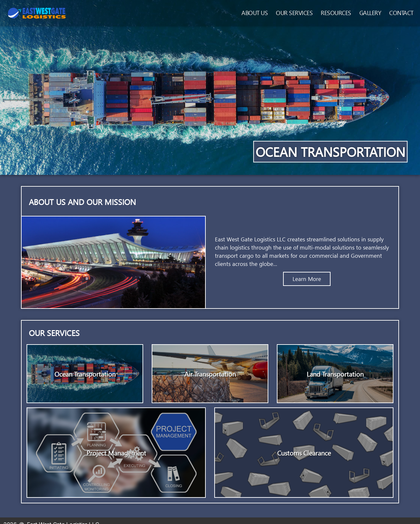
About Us (255, 13)
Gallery (370, 13)
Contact (401, 13)
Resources (336, 13)
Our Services (294, 13)
